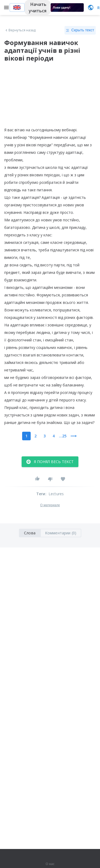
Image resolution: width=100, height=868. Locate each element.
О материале (50, 505)
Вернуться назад (20, 30)
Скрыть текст (80, 30)
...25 (63, 436)
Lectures (56, 494)
